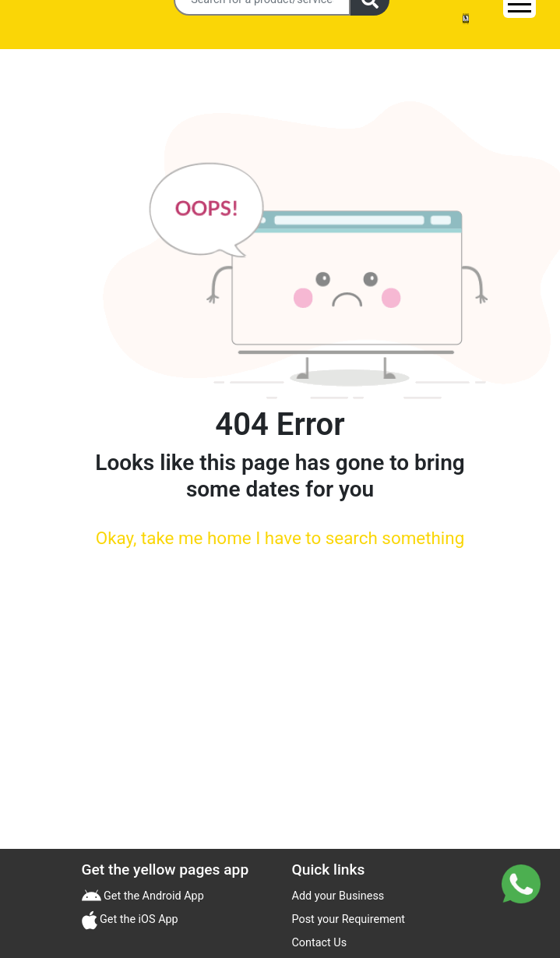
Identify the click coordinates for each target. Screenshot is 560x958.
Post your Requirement (349, 919)
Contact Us (320, 943)
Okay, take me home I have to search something (280, 538)
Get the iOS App (138, 919)
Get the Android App (153, 896)
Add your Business (338, 896)
